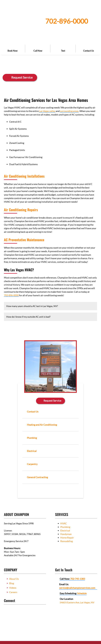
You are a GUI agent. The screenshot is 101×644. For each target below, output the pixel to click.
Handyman (66, 533)
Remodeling (67, 541)
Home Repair (67, 537)
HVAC (64, 523)
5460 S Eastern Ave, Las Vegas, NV (77, 602)
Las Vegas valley (47, 111)
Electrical (65, 530)
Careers (13, 592)
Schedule (82, 593)
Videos (13, 587)
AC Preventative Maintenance (24, 240)
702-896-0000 (67, 21)
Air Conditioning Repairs (21, 210)
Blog (12, 583)
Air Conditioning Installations (24, 176)
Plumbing (65, 526)
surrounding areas (69, 111)
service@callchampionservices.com (77, 587)
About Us (14, 578)
